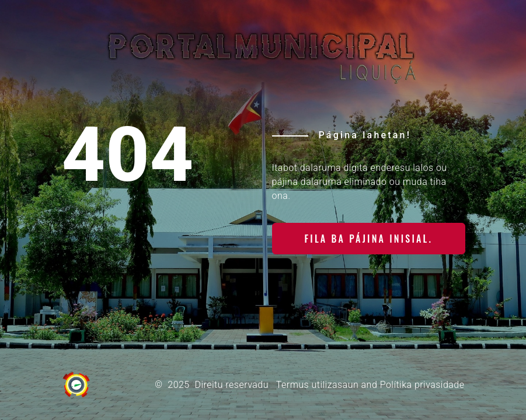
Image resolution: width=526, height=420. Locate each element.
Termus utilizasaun (317, 385)
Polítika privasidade (422, 385)
